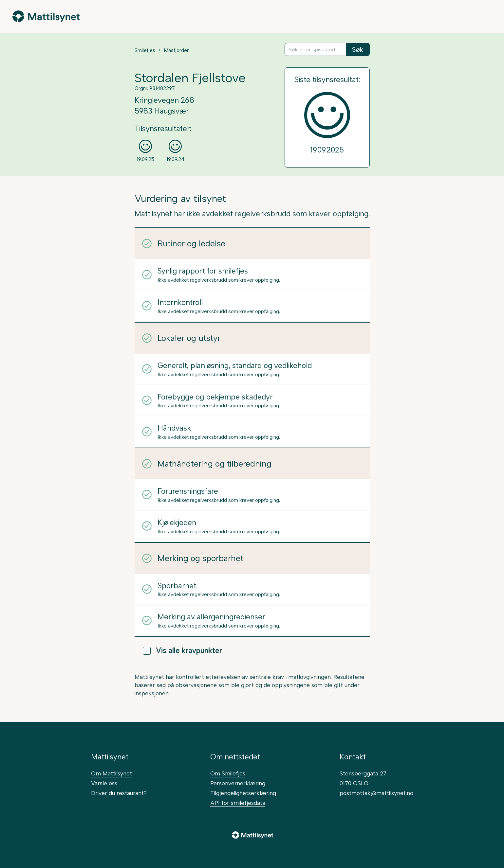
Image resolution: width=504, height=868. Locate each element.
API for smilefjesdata (238, 803)
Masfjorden (177, 50)
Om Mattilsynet (112, 773)
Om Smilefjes (228, 773)
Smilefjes (145, 50)
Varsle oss (104, 783)
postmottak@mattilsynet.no (376, 793)
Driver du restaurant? (119, 793)
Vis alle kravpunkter (182, 651)
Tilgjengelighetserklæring (243, 793)
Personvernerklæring (238, 783)
